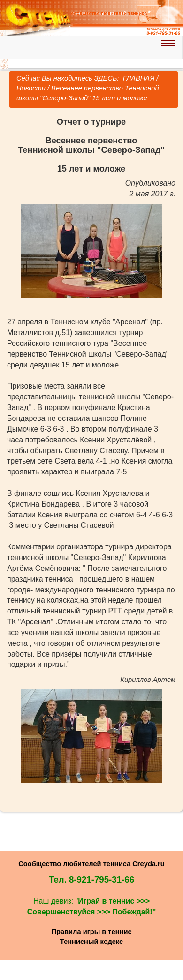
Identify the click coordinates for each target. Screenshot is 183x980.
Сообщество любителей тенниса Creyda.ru (91, 864)
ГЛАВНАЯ (138, 78)
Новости (31, 88)
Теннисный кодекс (91, 942)
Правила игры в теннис (91, 932)
